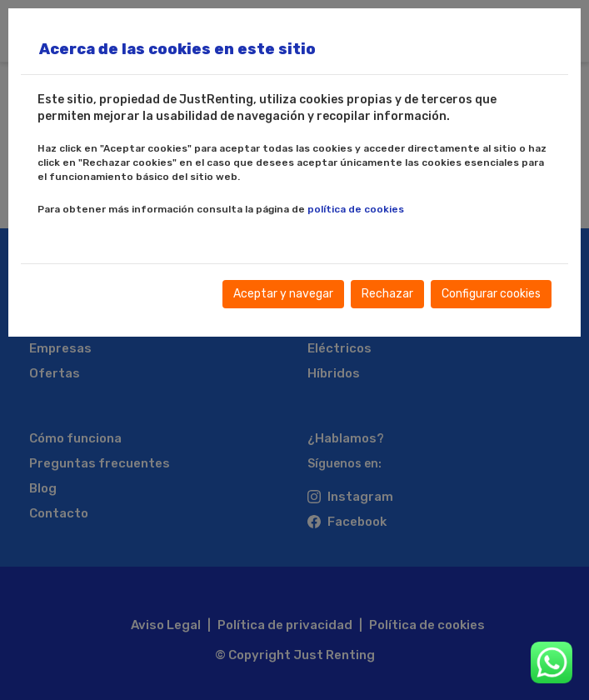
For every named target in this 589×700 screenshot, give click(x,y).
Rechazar (387, 294)
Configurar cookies (491, 294)
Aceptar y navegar (283, 294)
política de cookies (356, 209)
